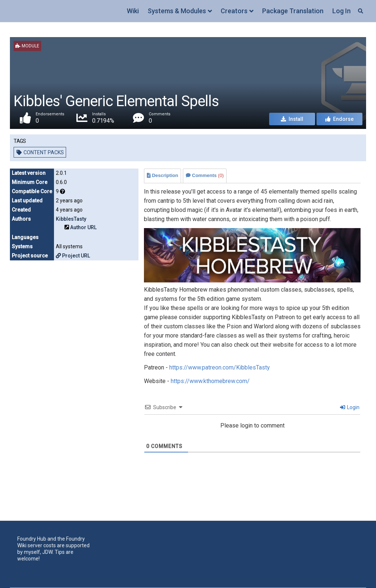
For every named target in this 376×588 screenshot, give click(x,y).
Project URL (73, 256)
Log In (341, 11)
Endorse (339, 119)
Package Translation (293, 11)
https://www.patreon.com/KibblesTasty (220, 367)
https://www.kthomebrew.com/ (210, 381)
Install (292, 119)
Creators (234, 11)
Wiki (133, 11)
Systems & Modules (177, 11)
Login (350, 407)
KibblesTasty (71, 219)
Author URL (83, 227)
